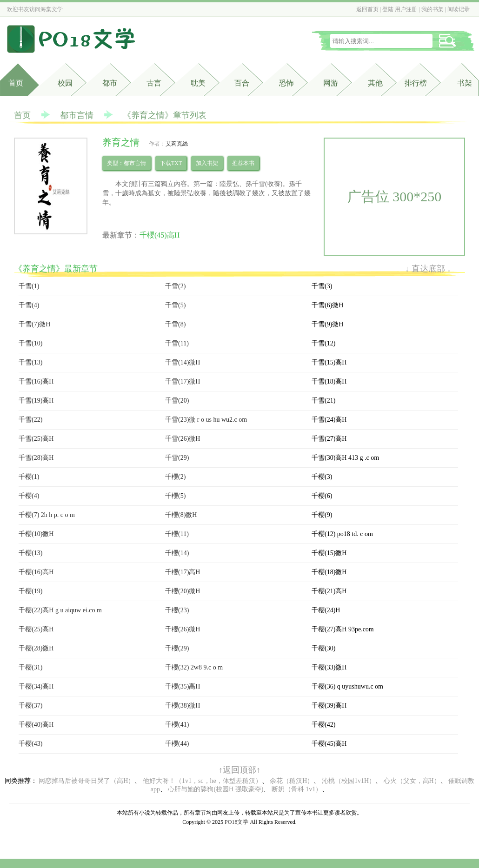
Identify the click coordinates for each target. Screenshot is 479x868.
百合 (242, 83)
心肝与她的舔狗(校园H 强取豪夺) (216, 789)
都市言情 (77, 115)
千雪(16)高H (36, 381)
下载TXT (171, 163)
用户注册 (406, 9)
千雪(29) (177, 458)
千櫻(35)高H (183, 686)
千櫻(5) (175, 496)
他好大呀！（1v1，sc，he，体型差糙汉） (202, 781)
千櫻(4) (29, 496)
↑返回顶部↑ (239, 770)
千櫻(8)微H (181, 515)
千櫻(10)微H (36, 534)
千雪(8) (175, 324)
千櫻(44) (177, 744)
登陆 (388, 9)
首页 (16, 83)
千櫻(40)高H (36, 725)
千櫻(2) (175, 477)
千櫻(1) (29, 477)
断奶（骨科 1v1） (297, 789)
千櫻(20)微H (183, 591)
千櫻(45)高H (160, 235)
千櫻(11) (177, 534)
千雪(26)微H (183, 439)
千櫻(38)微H (183, 706)
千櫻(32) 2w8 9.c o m (194, 667)
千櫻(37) (30, 706)
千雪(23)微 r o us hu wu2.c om (206, 420)
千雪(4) (29, 305)
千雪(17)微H (183, 381)
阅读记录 (459, 9)
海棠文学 (52, 9)
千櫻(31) (30, 667)
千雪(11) (177, 343)
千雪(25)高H (36, 439)
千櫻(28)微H (36, 648)
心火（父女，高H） (412, 781)
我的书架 (432, 9)
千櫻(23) (177, 610)
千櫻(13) (30, 553)
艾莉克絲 (177, 144)
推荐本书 (243, 163)
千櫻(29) (177, 648)
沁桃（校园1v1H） (349, 781)
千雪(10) (30, 343)
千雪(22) (30, 420)
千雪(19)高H (36, 401)
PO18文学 (236, 822)
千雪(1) (29, 286)
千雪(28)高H (36, 458)
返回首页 (367, 9)
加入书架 (207, 163)
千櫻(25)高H (36, 629)
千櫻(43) (30, 744)
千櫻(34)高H (36, 686)
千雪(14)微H (183, 362)
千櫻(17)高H (183, 572)
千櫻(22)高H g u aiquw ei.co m (60, 610)
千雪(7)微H (34, 324)
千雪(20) (177, 401)
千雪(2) (175, 286)
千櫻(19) (30, 591)
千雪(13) (30, 362)
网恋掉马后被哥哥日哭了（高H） (86, 781)
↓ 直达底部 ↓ (428, 269)
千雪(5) (175, 305)
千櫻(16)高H (36, 572)
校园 (65, 83)
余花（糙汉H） (292, 781)
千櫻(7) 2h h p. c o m (47, 515)
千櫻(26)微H (183, 629)
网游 (331, 83)
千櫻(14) (177, 553)
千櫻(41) (177, 725)
